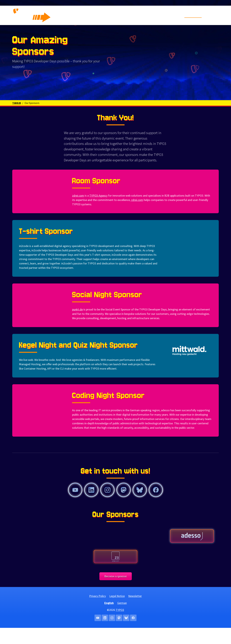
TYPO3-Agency (98, 212)
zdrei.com (78, 212)
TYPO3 (120, 626)
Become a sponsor (116, 592)
